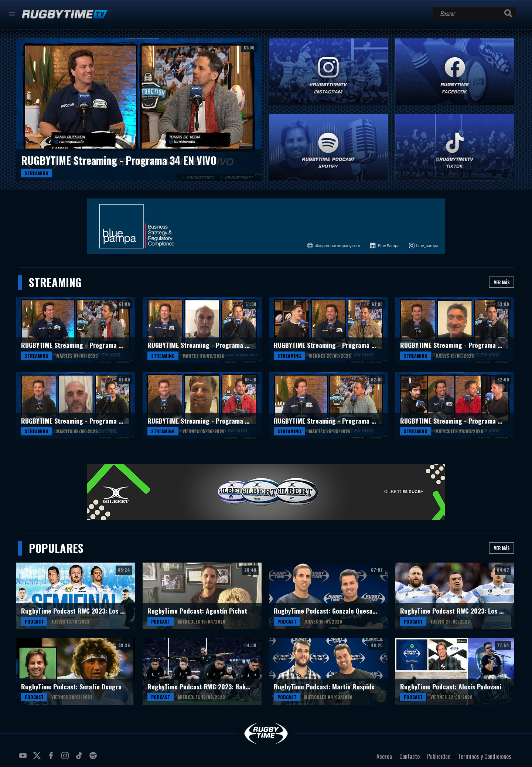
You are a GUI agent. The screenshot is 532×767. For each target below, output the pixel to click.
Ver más (502, 282)
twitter (38, 758)
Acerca (384, 756)
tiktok (80, 758)
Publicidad (439, 756)
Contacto (410, 756)
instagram (66, 758)
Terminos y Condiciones (485, 756)
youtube (24, 758)
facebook (52, 758)
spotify (94, 758)
